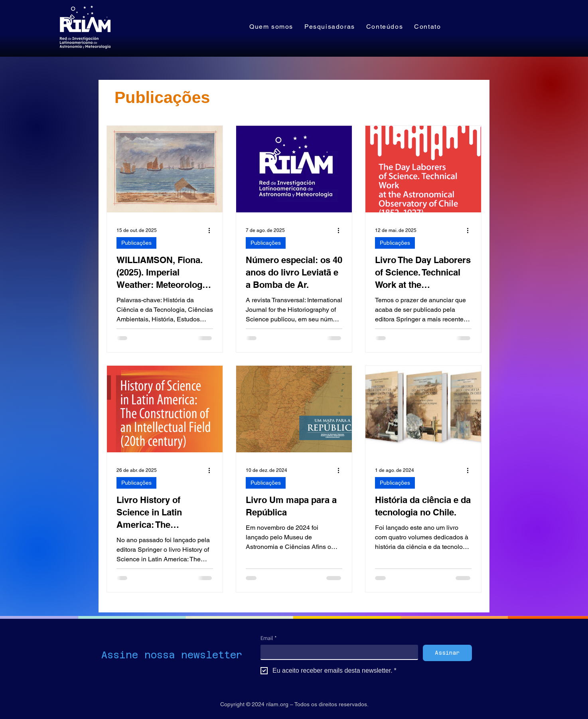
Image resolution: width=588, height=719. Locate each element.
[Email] (337, 652)
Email (269, 638)
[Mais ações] (212, 230)
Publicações (136, 243)
